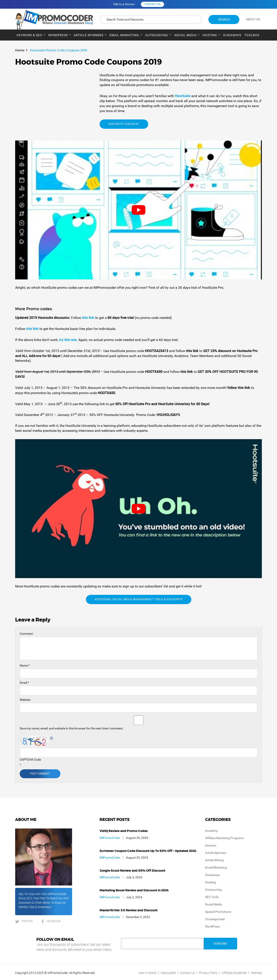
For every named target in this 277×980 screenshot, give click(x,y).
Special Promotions (218, 912)
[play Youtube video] (138, 210)
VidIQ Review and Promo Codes (124, 831)
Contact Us (188, 973)
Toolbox (252, 35)
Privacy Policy (208, 973)
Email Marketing (124, 35)
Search (224, 20)
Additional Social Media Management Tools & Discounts (139, 599)
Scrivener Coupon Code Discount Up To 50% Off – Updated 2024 (148, 851)
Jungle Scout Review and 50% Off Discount (132, 871)
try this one (68, 340)
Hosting (210, 35)
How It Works (147, 973)
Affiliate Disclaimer (234, 973)
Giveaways (232, 35)
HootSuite (183, 96)
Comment (26, 634)
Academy (211, 831)
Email (24, 683)
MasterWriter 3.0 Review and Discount (129, 910)
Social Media (185, 35)
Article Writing (214, 860)
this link (88, 318)
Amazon (211, 845)
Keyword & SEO (29, 35)
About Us (253, 19)
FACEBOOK (54, 921)
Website (25, 700)
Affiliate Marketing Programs (225, 838)
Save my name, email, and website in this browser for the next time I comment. (72, 728)
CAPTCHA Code (30, 760)
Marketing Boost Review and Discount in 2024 (134, 890)
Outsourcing (157, 35)
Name (25, 665)
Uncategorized (215, 919)
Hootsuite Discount (124, 124)
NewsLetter (168, 973)
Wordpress (58, 35)
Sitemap (256, 973)
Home (20, 50)
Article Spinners (89, 35)
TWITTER (27, 921)
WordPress (213, 926)
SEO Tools (212, 897)
